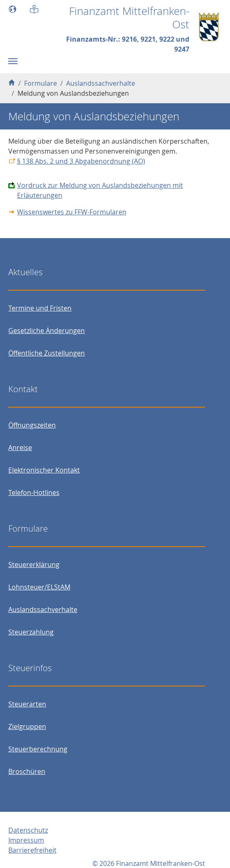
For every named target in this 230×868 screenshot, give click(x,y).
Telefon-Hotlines (34, 492)
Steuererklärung (34, 565)
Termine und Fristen (40, 308)
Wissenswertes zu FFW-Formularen (72, 212)
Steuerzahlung (31, 632)
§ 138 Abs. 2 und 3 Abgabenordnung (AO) (81, 161)
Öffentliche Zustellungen (47, 353)
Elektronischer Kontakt (44, 470)
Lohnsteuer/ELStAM (39, 587)
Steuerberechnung (38, 749)
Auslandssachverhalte (43, 609)
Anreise (20, 448)
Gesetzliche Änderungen (47, 331)
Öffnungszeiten (32, 425)
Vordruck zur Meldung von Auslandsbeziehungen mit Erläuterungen (100, 190)
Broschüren (27, 771)
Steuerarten (27, 704)
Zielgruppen (27, 726)
